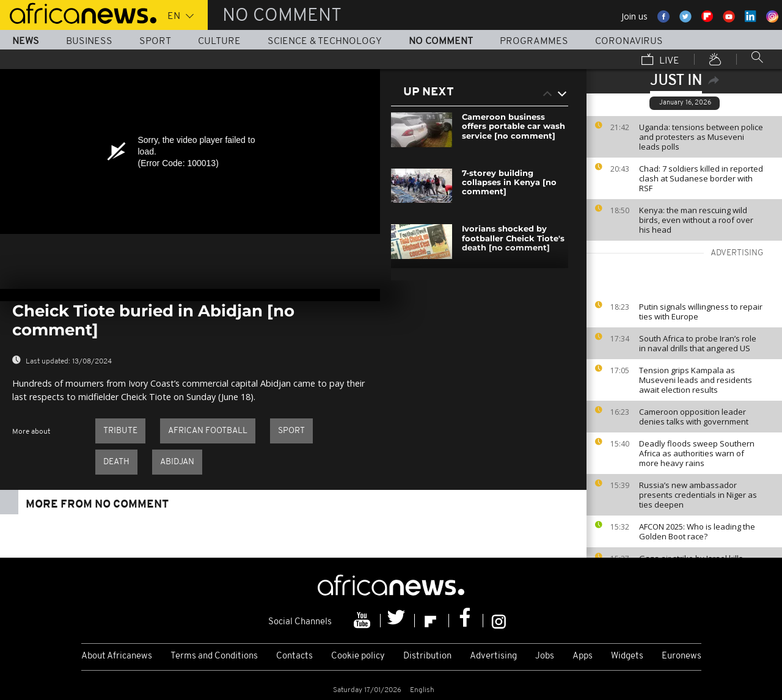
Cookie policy (358, 656)
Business (89, 42)
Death (116, 462)
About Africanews (117, 656)
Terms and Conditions (214, 656)
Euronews (682, 656)
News (26, 42)
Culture (219, 42)
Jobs (545, 656)
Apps (583, 656)
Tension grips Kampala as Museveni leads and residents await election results (696, 380)
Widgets (627, 656)
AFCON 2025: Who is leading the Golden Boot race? (697, 531)
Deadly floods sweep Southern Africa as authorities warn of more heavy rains (697, 453)
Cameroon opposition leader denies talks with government (694, 417)
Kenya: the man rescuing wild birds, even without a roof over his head (696, 220)
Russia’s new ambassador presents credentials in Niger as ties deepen (698, 495)
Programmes (534, 42)
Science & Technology (325, 42)
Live (660, 60)
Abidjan (177, 462)
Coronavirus (629, 42)
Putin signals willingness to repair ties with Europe (701, 312)
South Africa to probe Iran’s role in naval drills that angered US (698, 343)
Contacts (294, 656)
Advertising (493, 656)
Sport (155, 42)
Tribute (120, 431)
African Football (208, 431)
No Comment (441, 42)
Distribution (427, 656)
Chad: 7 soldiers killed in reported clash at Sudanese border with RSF (701, 178)
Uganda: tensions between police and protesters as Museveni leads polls (701, 137)
